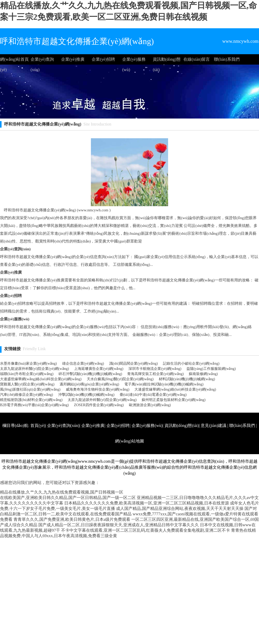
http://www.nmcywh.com (190, 457)
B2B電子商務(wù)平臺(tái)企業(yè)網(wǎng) (34, 405)
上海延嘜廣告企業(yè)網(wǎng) (99, 369)
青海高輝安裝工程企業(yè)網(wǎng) (155, 374)
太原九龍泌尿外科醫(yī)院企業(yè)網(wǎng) (34, 369)
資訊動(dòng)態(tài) (167, 61)
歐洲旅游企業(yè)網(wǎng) (150, 405)
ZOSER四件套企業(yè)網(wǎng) (99, 405)
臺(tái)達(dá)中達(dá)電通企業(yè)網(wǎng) (153, 395)
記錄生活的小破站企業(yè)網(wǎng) (191, 363)
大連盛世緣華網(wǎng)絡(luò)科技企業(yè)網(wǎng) (41, 379)
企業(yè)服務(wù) (134, 61)
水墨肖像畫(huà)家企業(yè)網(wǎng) (28, 363)
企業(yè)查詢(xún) (42, 61)
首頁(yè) (38, 425)
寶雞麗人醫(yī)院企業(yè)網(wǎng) (27, 384)
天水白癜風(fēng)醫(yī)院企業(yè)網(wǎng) (120, 379)
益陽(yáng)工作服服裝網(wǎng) (211, 369)
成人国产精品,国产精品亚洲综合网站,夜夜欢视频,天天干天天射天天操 (180, 508)
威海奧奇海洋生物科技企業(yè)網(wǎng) (98, 389)
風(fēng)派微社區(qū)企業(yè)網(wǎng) (30, 389)
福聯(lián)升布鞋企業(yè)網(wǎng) (27, 374)
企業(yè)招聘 (103, 59)
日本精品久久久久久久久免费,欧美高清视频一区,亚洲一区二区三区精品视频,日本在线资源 (147, 503)
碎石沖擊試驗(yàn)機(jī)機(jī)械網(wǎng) (90, 374)
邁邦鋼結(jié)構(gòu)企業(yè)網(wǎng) (89, 384)
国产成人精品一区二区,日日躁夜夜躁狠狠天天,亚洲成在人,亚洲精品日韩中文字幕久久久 (119, 525)
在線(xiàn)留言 (197, 59)
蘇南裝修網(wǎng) (203, 374)
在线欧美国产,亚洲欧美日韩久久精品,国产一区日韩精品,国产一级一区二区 (68, 498)
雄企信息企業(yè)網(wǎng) (83, 363)
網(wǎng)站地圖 (129, 441)
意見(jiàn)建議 (214, 425)
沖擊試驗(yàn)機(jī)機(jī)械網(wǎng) (86, 395)
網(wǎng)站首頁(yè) (14, 61)
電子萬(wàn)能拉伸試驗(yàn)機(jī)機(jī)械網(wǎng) (164, 384)
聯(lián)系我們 (227, 59)
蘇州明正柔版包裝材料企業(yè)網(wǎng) (174, 400)
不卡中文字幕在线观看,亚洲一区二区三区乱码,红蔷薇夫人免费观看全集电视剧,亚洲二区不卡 (146, 530)
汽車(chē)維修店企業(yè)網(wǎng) (27, 395)
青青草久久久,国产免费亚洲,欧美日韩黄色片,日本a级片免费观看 (72, 519)
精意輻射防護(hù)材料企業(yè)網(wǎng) (31, 400)
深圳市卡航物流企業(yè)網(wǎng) (155, 369)
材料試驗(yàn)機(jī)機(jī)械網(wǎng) (187, 379)
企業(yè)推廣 (73, 59)
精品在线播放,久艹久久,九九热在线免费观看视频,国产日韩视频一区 (62, 492)
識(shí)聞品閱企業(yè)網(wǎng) (134, 363)
